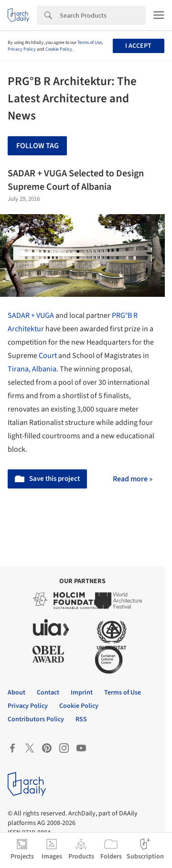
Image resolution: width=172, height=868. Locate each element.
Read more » (133, 479)
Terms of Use (90, 43)
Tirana (18, 369)
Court (48, 356)
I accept (138, 46)
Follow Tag (38, 146)
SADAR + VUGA (31, 315)
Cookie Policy (59, 49)
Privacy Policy (22, 49)
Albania (44, 369)
